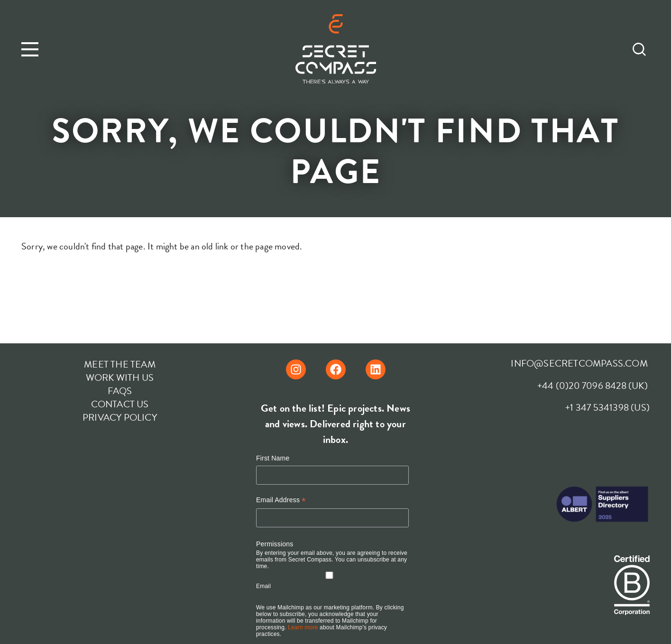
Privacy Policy (120, 417)
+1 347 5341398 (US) (607, 407)
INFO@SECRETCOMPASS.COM (579, 363)
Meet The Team (120, 364)
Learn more (303, 627)
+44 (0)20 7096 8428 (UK (591, 386)
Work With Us (120, 377)
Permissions (275, 544)
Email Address (281, 500)
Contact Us (120, 404)
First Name (273, 458)
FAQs (120, 391)
